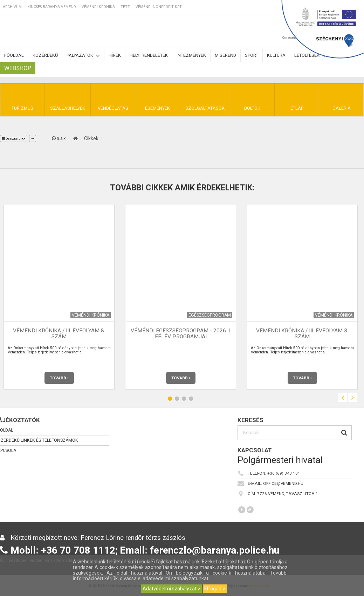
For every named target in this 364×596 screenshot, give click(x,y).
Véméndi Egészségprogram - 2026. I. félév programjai (181, 334)
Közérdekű (45, 55)
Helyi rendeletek (149, 55)
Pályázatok (83, 56)
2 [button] (177, 398)
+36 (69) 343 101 (284, 473)
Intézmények (191, 55)
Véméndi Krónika (98, 7)
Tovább (59, 378)
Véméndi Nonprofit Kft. (159, 7)
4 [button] (191, 398)
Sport (252, 55)
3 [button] (184, 398)
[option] (181, 297)
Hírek (115, 55)
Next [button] (353, 397)
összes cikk (14, 139)
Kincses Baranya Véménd (52, 7)
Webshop (18, 68)
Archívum (12, 7)
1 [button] (170, 398)
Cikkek (91, 138)
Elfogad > (215, 589)
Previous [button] (343, 397)
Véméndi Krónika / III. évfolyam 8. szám (59, 334)
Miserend (225, 55)
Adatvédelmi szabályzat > (171, 589)
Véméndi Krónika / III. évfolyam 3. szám (302, 334)
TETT (125, 7)
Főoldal (14, 55)
